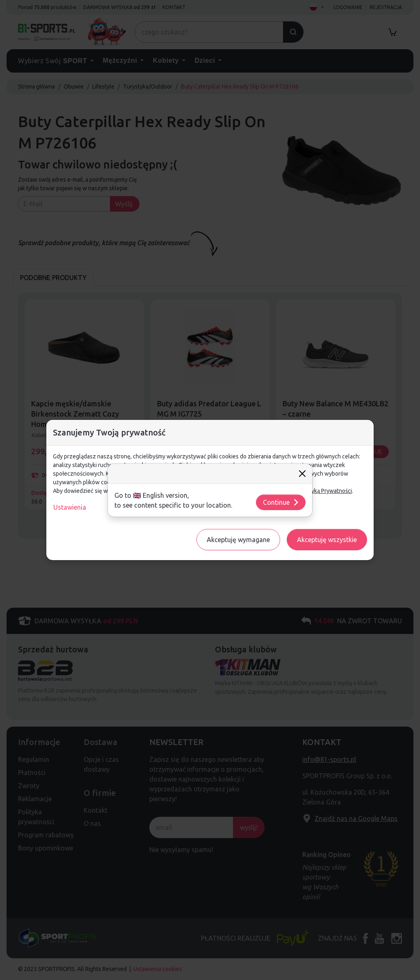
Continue (281, 502)
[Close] (302, 474)
